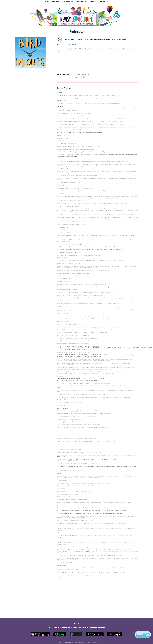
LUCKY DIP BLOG (81, 2)
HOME (47, 2)
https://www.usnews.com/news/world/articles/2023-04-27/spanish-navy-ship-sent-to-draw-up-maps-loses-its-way (95, 511)
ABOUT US (93, 2)
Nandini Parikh (80, 77)
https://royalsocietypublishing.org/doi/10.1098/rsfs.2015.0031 (80, 244)
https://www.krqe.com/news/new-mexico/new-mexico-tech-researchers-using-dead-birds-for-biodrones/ (86, 247)
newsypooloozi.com (86, 551)
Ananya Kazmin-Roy (82, 75)
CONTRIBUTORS (68, 2)
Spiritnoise (94, 642)
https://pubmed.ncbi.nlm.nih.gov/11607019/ (69, 252)
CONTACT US (104, 2)
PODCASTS (55, 2)
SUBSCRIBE (102, 628)
